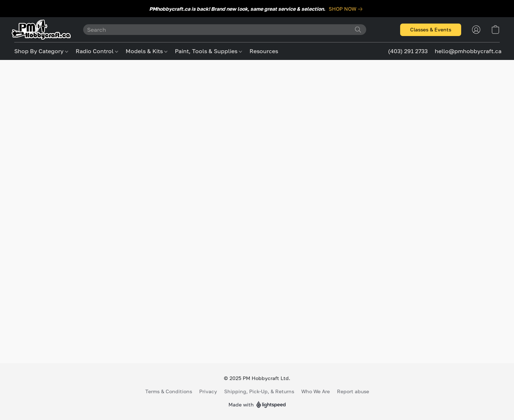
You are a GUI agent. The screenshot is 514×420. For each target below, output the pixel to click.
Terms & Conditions (169, 391)
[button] (42, 30)
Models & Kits (147, 51)
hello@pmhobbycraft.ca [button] (468, 51)
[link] (347, 9)
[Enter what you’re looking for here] (225, 30)
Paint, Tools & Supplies (208, 51)
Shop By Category (41, 51)
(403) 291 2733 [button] (408, 51)
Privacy (208, 391)
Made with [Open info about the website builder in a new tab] (257, 405)
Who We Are (316, 391)
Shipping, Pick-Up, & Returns (259, 391)
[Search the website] (358, 30)
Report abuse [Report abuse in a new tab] (353, 391)
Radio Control (97, 51)
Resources (264, 51)
